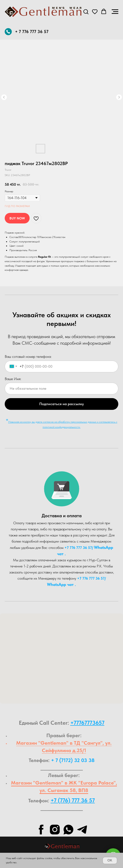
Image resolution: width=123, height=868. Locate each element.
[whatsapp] (68, 830)
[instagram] (55, 830)
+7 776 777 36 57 (78, 548)
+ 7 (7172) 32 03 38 (73, 760)
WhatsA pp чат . (61, 584)
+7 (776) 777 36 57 (73, 800)
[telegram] (82, 830)
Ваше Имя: (13, 379)
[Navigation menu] (115, 12)
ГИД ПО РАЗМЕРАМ (17, 206)
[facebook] (41, 830)
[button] (86, 11)
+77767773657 (87, 723)
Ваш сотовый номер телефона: (28, 357)
